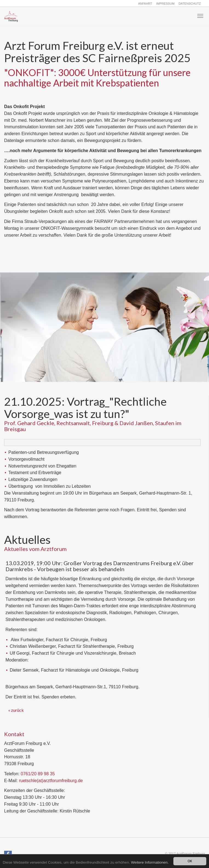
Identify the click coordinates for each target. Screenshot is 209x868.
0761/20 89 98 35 (38, 774)
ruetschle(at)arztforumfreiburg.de (51, 781)
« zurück (16, 710)
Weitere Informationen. (150, 862)
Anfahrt (145, 4)
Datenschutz (190, 4)
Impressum (165, 4)
